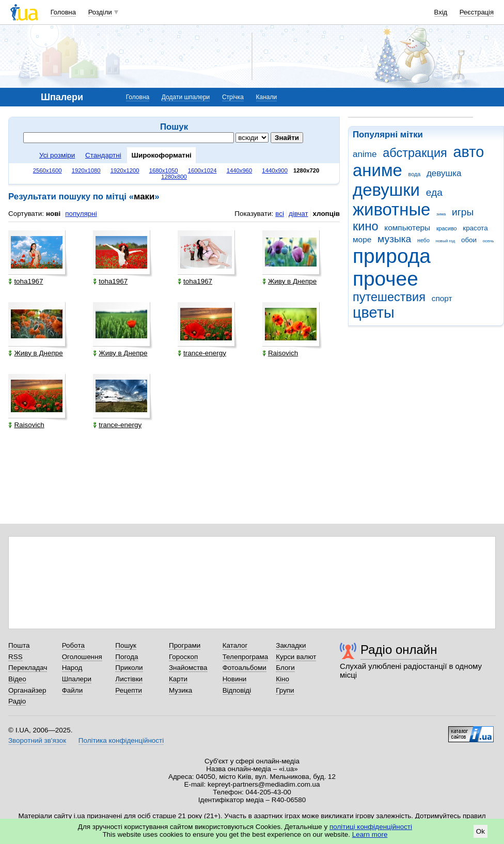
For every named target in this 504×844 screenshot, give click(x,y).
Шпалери (77, 679)
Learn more (370, 834)
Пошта (19, 645)
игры (463, 212)
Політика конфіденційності (121, 740)
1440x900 (275, 170)
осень (489, 241)
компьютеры (407, 228)
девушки (386, 190)
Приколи (129, 668)
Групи (285, 690)
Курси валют (296, 657)
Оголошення (82, 657)
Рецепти (129, 690)
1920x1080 (86, 170)
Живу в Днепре (289, 281)
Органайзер (27, 690)
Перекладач (28, 668)
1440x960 (240, 170)
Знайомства (188, 668)
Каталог (235, 645)
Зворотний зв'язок (37, 740)
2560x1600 (48, 170)
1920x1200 (125, 170)
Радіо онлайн (399, 650)
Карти (178, 679)
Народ (72, 668)
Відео (17, 679)
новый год (445, 241)
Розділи (100, 12)
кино (366, 226)
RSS (15, 657)
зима (441, 214)
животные (391, 209)
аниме (377, 170)
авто (469, 152)
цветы (374, 312)
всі (280, 214)
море (362, 239)
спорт (442, 298)
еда (434, 192)
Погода (127, 657)
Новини (235, 679)
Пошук (126, 645)
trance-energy (202, 353)
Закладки (291, 645)
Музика (180, 690)
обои (469, 240)
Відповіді (237, 690)
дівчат (298, 214)
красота (475, 228)
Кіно (282, 679)
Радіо (17, 701)
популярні (81, 214)
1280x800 (174, 177)
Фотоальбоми (245, 668)
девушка (444, 173)
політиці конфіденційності (371, 827)
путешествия (389, 297)
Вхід (441, 12)
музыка (394, 239)
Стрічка (233, 97)
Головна (63, 12)
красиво (447, 228)
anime (365, 154)
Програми (185, 645)
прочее (385, 279)
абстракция (415, 153)
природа (392, 256)
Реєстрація (477, 12)
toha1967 (26, 281)
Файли (73, 690)
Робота (73, 645)
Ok (481, 831)
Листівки (129, 679)
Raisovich (280, 353)
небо (423, 240)
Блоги (285, 668)
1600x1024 (202, 170)
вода (415, 174)
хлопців (326, 214)
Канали (267, 97)
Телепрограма (246, 657)
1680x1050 (164, 170)
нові (53, 214)
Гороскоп (183, 657)
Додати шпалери (186, 97)
